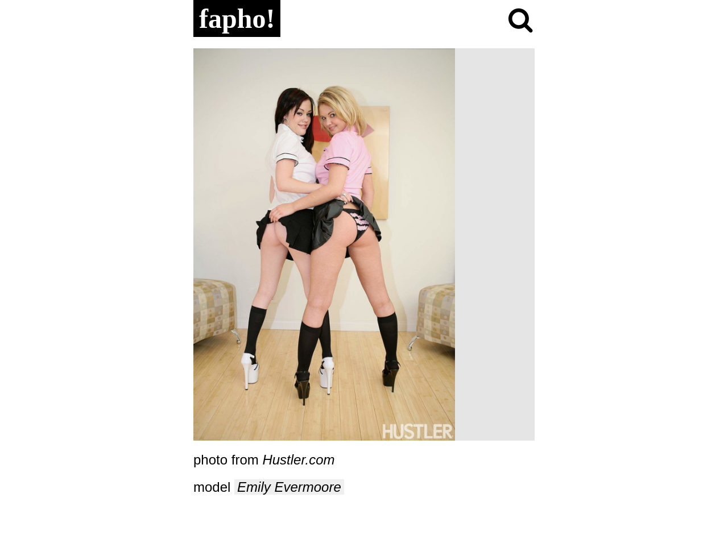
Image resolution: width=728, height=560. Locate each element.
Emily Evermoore (289, 487)
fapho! (237, 18)
